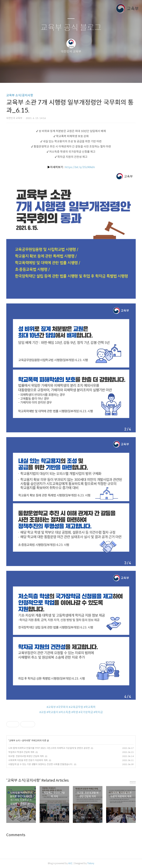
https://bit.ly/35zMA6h (80, 167)
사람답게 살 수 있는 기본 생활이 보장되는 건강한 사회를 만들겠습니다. (41, 764)
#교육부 (51, 707)
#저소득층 (65, 712)
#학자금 (98, 712)
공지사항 (26, 740)
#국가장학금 (86, 712)
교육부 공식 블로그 (71, 28)
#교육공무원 (76, 707)
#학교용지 (53, 712)
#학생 (75, 712)
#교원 (43, 712)
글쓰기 (52, 75)
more (133, 782)
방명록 (65, 75)
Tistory (91, 863)
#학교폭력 (90, 707)
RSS (77, 75)
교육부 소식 (14, 740)
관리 (90, 75)
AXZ (70, 863)
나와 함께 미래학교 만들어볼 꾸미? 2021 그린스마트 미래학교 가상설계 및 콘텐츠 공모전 (49, 748)
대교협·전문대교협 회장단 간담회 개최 (26, 756)
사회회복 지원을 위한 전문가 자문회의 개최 (28, 760)
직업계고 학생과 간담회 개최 (21, 752)
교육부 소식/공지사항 (20, 95)
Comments (16, 835)
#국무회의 (62, 707)
